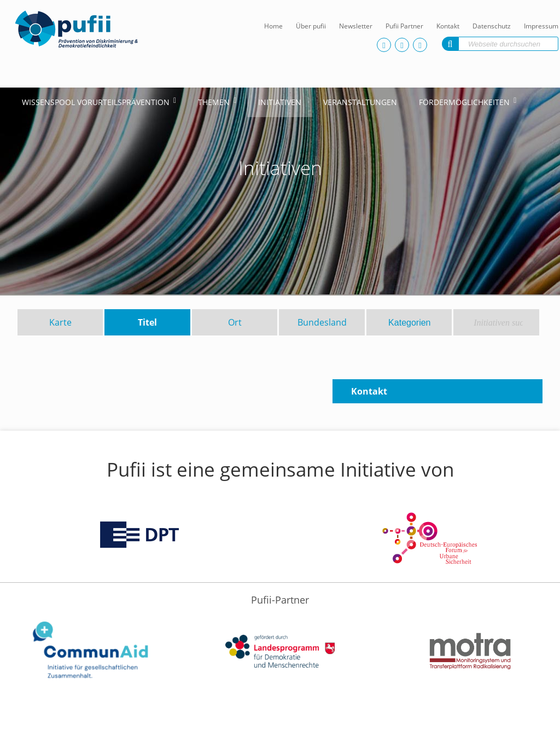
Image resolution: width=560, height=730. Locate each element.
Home (273, 26)
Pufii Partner (404, 26)
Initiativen (280, 102)
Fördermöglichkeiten (464, 102)
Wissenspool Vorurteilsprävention (96, 102)
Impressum (541, 26)
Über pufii (311, 26)
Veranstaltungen (360, 102)
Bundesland (322, 322)
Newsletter (356, 26)
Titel (147, 322)
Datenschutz (492, 26)
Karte (60, 322)
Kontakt (448, 26)
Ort (235, 322)
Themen (214, 102)
